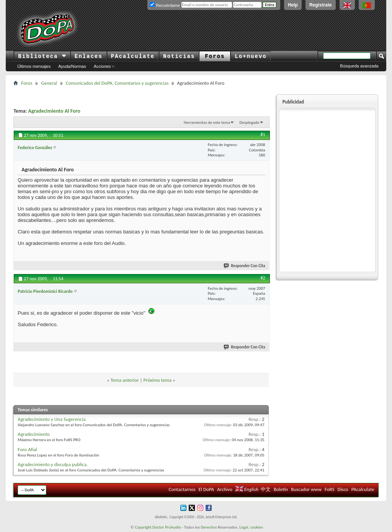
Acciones (102, 66)
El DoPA (206, 489)
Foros (215, 56)
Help (293, 5)
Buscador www (306, 489)
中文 (266, 489)
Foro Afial (27, 449)
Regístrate (321, 5)
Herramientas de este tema (207, 122)
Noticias (179, 56)
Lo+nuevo (251, 56)
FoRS (330, 489)
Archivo (225, 489)
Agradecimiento (34, 434)
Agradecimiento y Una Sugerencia (51, 419)
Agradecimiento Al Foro (54, 111)
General (49, 83)
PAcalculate (133, 56)
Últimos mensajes (34, 66)
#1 (263, 135)
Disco (343, 489)
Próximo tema (157, 380)
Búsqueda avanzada (359, 66)
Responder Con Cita (245, 266)
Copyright (143, 527)
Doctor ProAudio (167, 527)
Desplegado (249, 122)
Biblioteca (42, 56)
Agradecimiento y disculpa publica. (53, 464)
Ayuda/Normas (72, 66)
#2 (263, 278)
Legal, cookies (251, 527)
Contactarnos (182, 489)
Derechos (209, 527)
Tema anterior (125, 380)
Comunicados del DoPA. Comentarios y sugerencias (117, 83)
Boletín (281, 489)
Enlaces (89, 56)
